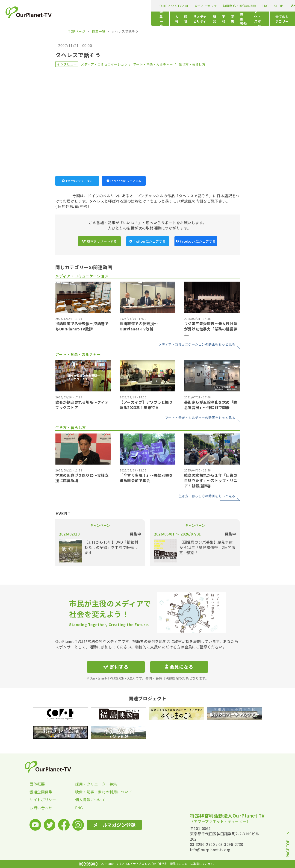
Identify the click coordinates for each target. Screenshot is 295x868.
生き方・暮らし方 (192, 64)
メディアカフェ (114, 6)
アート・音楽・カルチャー (153, 64)
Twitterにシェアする (77, 181)
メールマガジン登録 (216, 5)
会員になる (179, 667)
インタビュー (67, 64)
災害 (177, 19)
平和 (165, 19)
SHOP (187, 6)
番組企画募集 (41, 792)
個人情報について (90, 800)
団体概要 (37, 784)
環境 (108, 19)
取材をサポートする (99, 241)
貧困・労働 (194, 19)
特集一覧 (74, 19)
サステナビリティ (130, 19)
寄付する (251, 5)
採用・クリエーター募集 (96, 784)
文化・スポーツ (220, 19)
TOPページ (77, 31)
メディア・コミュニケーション (104, 64)
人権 (96, 19)
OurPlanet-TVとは (82, 6)
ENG (174, 6)
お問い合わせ (41, 808)
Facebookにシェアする (124, 181)
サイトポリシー (43, 800)
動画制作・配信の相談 (148, 6)
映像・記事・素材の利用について (98, 792)
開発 (152, 19)
